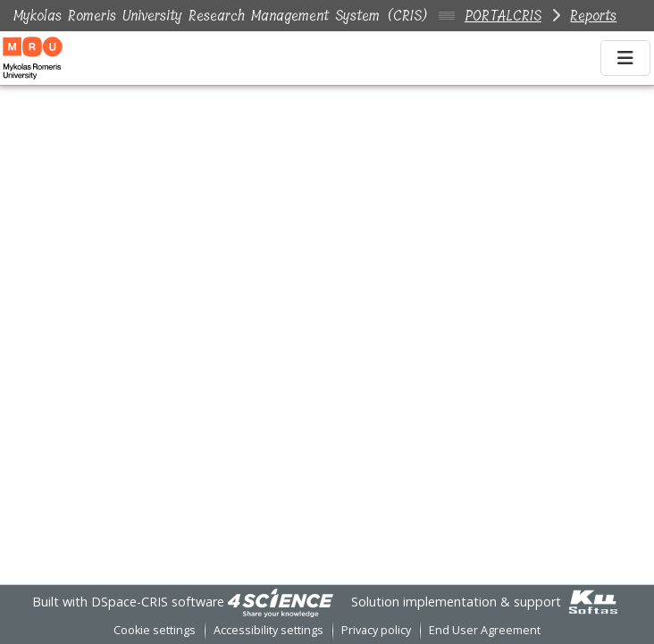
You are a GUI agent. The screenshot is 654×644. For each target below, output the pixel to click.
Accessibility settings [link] (268, 630)
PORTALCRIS (503, 16)
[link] (281, 602)
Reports (593, 16)
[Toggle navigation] (625, 58)
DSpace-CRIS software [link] (158, 602)
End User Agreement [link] (485, 630)
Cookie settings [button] (155, 630)
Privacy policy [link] (376, 630)
